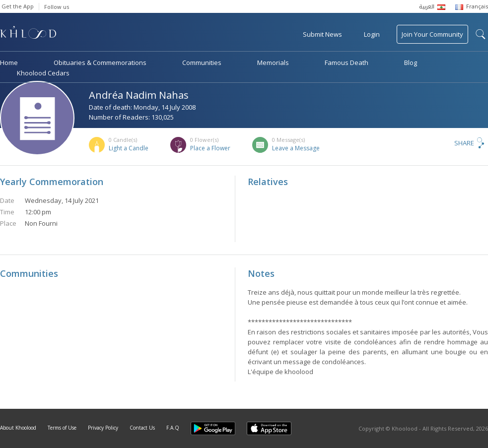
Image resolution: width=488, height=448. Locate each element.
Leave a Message (296, 148)
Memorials (273, 63)
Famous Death (347, 63)
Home (9, 63)
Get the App (18, 6)
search (481, 34)
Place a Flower (210, 148)
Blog (411, 63)
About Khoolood (18, 428)
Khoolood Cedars (43, 73)
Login (372, 34)
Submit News (322, 34)
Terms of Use (62, 428)
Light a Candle (129, 148)
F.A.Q (173, 428)
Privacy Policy (103, 428)
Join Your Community (432, 34)
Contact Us (142, 428)
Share (464, 143)
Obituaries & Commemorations (100, 63)
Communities (202, 63)
